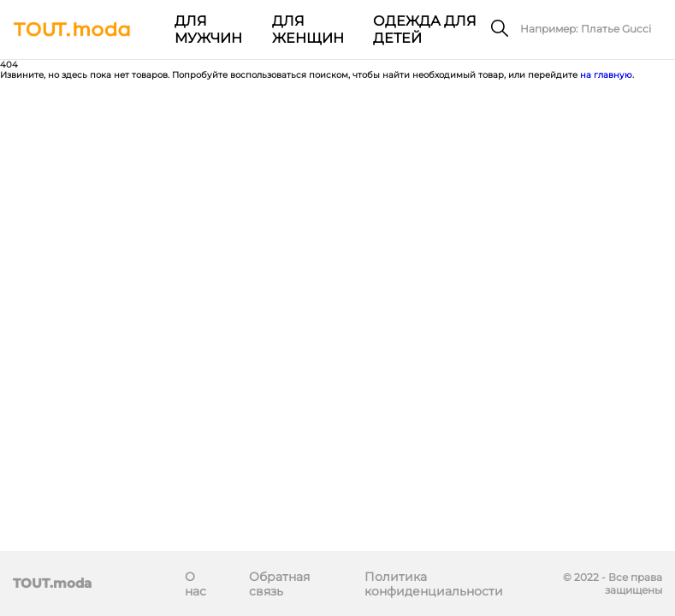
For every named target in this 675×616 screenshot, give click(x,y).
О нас (195, 584)
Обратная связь (279, 584)
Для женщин (308, 30)
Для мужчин (208, 30)
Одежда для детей (425, 30)
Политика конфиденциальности (434, 584)
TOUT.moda (52, 583)
